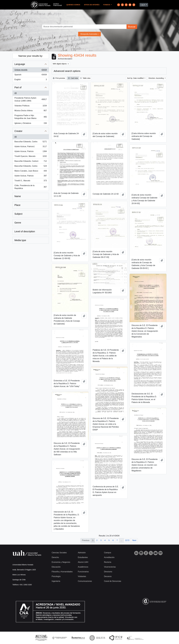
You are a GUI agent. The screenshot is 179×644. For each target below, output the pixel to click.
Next (134, 540)
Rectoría (108, 562)
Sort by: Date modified (135, 78)
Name (18, 196)
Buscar (132, 27)
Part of (18, 87)
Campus (108, 553)
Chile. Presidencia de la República (31, 187)
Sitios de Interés (92, 5)
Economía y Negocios (61, 562)
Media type (20, 240)
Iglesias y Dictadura (31, 124)
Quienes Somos (73, 5)
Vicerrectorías (110, 567)
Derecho (55, 557)
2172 (127, 540)
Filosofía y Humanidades (62, 572)
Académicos (83, 567)
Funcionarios (83, 572)
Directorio (108, 572)
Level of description (25, 231)
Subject (18, 214)
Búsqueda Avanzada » (90, 34)
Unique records (31, 70)
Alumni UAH (83, 562)
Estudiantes (83, 557)
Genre (18, 223)
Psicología (56, 576)
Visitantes (82, 576)
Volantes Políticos (31, 106)
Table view (85, 78)
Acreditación (109, 557)
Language (20, 64)
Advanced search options (67, 71)
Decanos (108, 576)
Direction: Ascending (156, 78)
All (16, 93)
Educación (56, 567)
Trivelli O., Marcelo (31, 181)
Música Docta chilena (31, 111)
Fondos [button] (107, 5)
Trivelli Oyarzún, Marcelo (31, 157)
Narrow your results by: (31, 56)
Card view (73, 78)
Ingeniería (56, 581)
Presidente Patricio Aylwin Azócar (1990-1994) (31, 99)
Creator (18, 131)
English (31, 80)
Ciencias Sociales (59, 553)
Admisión (82, 553)
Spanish (31, 75)
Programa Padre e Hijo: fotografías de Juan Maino (31, 117)
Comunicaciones (85, 581)
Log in (143, 5)
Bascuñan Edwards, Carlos (31, 142)
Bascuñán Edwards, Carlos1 (31, 162)
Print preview (59, 78)
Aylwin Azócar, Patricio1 (31, 147)
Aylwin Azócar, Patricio (31, 176)
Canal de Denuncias (113, 581)
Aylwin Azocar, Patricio (31, 152)
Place (17, 205)
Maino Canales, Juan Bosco (31, 171)
